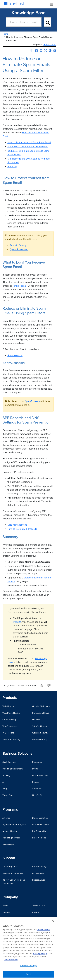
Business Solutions (17, 754)
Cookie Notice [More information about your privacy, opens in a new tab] (11, 959)
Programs (10, 809)
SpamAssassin (15, 355)
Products (9, 698)
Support (9, 858)
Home (5, 34)
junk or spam (20, 286)
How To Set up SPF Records (22, 529)
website (17, 622)
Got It (28, 974)
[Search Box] (24, 22)
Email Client (50, 45)
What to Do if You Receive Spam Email (28, 147)
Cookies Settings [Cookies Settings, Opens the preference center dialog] (28, 966)
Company (10, 897)
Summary (12, 167)
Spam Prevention (19, 249)
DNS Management (17, 525)
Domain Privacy (18, 245)
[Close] (53, 921)
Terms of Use (44, 929)
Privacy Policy (40, 953)
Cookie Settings (40, 867)
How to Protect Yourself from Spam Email (29, 142)
